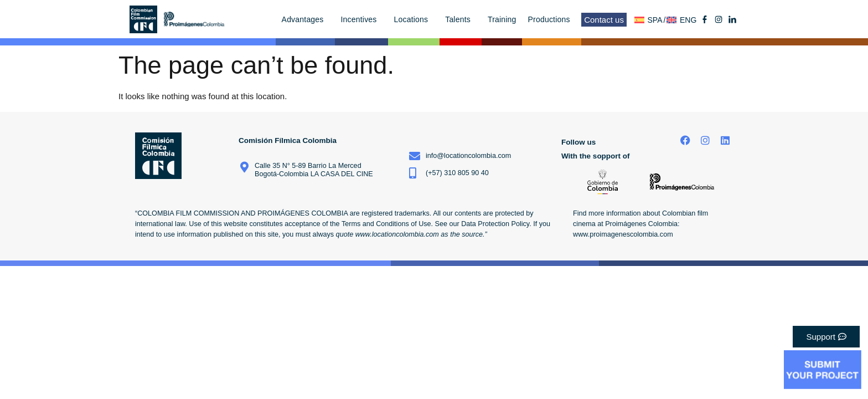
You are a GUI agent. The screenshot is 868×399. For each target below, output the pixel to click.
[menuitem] (650, 20)
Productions (552, 19)
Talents (461, 19)
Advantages (306, 19)
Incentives (362, 19)
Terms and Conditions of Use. (387, 224)
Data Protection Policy (495, 224)
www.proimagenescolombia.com (623, 234)
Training (502, 19)
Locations (414, 19)
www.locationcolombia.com (397, 234)
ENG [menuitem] (688, 20)
